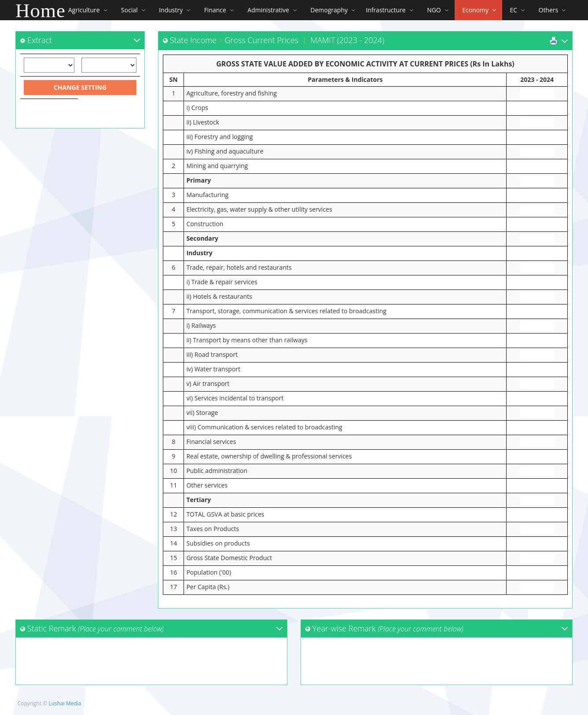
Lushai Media (65, 703)
